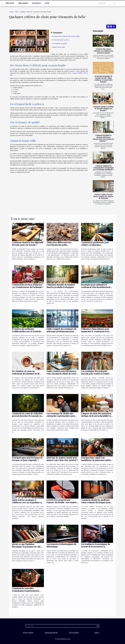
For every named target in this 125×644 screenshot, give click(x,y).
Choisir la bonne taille (58, 47)
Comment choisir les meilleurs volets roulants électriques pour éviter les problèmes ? (96, 502)
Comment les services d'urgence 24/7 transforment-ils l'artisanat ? (28, 286)
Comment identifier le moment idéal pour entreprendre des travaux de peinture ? (103, 138)
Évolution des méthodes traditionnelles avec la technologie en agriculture (28, 331)
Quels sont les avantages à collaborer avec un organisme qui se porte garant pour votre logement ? (28, 504)
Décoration (36, 3)
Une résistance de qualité (59, 43)
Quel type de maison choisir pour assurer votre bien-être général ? (62, 459)
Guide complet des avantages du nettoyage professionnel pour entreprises (61, 331)
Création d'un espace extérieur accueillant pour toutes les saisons (103, 51)
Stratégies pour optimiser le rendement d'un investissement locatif (96, 287)
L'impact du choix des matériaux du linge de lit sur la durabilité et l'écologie (96, 416)
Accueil (11, 12)
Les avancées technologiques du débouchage (61, 545)
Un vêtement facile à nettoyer (61, 40)
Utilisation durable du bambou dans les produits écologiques (61, 286)
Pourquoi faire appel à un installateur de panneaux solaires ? (96, 460)
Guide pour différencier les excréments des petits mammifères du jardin (59, 245)
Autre (47, 3)
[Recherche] (107, 3)
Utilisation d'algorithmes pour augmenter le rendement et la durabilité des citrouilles (95, 331)
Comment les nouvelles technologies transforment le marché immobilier (26, 591)
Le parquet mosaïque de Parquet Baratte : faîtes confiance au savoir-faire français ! (103, 79)
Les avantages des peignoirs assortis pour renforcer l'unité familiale (95, 374)
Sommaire (58, 33)
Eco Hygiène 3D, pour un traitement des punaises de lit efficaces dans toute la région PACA (26, 375)
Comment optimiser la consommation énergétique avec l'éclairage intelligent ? (103, 168)
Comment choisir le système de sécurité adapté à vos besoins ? (103, 109)
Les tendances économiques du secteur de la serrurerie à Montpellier (96, 546)
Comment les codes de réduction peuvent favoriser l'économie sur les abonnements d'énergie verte (27, 416)
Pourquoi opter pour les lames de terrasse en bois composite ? (27, 459)
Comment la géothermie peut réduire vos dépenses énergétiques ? (95, 245)
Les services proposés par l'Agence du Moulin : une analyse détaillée (62, 502)
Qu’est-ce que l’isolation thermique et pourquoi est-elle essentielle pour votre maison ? (26, 547)
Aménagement (23, 3)
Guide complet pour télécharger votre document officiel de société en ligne (62, 374)
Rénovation (10, 3)
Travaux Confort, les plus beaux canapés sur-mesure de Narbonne (103, 196)
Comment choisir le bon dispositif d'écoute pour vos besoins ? (28, 244)
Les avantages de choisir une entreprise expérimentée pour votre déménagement (61, 416)
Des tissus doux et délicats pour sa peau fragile (66, 36)
